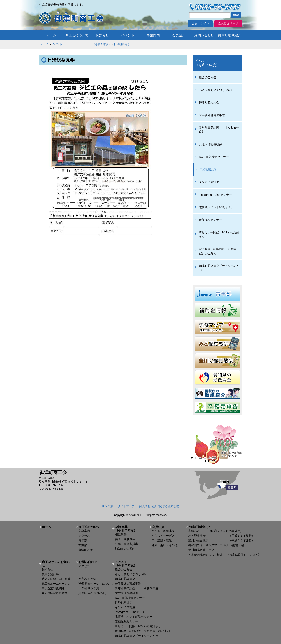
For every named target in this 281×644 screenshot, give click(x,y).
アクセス (84, 536)
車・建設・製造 (162, 540)
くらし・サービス (163, 536)
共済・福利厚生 (125, 539)
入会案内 (84, 531)
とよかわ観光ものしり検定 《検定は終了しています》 (225, 555)
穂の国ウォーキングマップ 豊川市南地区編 (216, 545)
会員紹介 (179, 35)
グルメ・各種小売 (163, 531)
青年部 (83, 540)
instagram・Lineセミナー (215, 195)
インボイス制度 (209, 182)
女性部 (83, 545)
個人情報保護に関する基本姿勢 (159, 506)
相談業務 (121, 534)
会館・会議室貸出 (127, 544)
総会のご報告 (208, 77)
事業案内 (153, 35)
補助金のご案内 (125, 549)
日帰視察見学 (122, 44)
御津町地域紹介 (230, 35)
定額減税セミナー (210, 220)
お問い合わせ (204, 35)
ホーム (51, 35)
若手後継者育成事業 (212, 115)
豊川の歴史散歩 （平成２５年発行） (221, 540)
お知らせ (102, 35)
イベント (128, 35)
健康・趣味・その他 (165, 545)
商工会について (77, 35)
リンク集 (107, 506)
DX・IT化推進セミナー (214, 157)
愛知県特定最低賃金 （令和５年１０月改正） (75, 593)
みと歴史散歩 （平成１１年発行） (221, 536)
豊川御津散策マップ (201, 550)
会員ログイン (200, 23)
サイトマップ (126, 506)
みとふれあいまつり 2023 (216, 90)
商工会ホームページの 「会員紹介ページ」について (78, 584)
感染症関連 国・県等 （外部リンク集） (70, 579)
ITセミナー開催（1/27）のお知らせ (219, 234)
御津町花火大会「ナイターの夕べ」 (219, 268)
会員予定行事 (50, 574)
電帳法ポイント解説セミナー (218, 207)
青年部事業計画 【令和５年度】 (219, 130)
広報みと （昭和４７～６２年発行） (216, 531)
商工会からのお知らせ (56, 564)
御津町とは (86, 550)
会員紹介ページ (228, 23)
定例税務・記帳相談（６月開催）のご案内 (218, 251)
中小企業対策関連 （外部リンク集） (72, 588)
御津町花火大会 (209, 102)
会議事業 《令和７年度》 (130, 529)
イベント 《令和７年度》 (81, 44)
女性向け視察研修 (210, 144)
